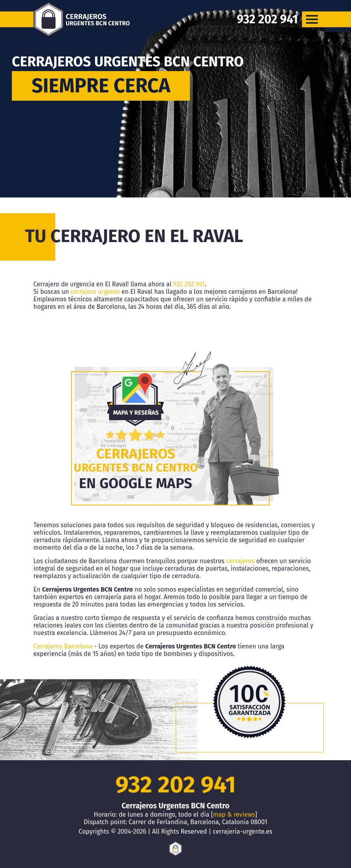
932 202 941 (189, 284)
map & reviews (234, 814)
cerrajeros (240, 561)
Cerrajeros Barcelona (63, 646)
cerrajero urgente (95, 292)
